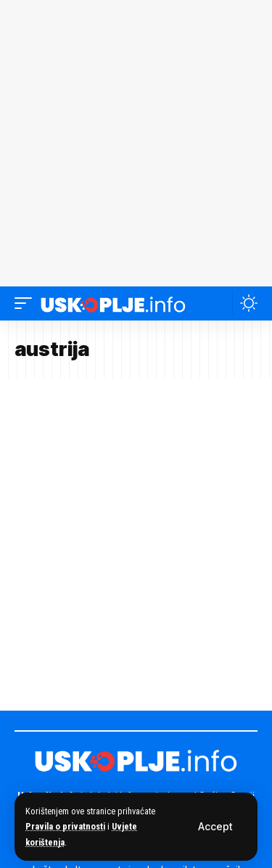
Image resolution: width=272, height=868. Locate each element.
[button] (215, 827)
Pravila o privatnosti (65, 826)
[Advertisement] (136, 143)
